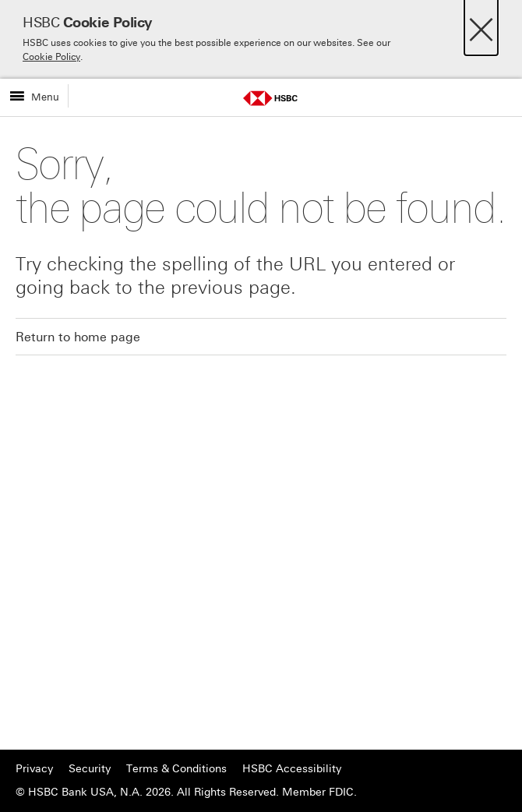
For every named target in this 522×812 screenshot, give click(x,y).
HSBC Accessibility (292, 769)
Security (90, 769)
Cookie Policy (51, 57)
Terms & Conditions (176, 769)
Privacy (34, 769)
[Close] (481, 25)
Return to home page (78, 337)
